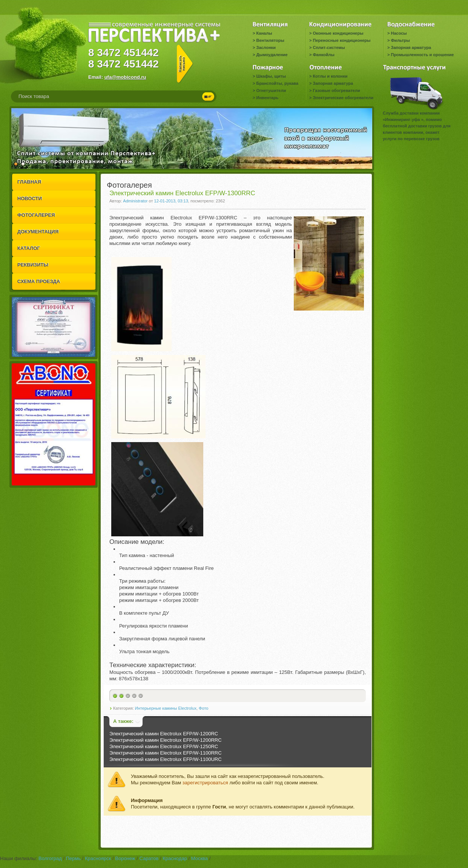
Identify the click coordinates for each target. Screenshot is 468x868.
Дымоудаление (272, 55)
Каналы (264, 33)
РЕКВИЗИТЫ (33, 265)
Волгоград (50, 858)
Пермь (74, 858)
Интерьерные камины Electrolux (166, 708)
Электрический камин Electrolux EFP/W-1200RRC (166, 740)
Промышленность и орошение (422, 55)
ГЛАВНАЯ (29, 182)
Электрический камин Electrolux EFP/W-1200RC (164, 734)
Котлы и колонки (330, 76)
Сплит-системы (329, 47)
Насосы (399, 33)
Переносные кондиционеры (341, 40)
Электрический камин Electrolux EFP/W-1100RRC (166, 753)
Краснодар (175, 858)
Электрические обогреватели (343, 98)
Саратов (149, 858)
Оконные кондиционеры (338, 33)
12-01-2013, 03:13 (171, 201)
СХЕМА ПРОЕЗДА (39, 281)
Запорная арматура (411, 47)
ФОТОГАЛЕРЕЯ (36, 215)
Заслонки (266, 47)
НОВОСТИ (30, 198)
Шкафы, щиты (271, 76)
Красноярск (98, 858)
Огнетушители (271, 90)
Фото (203, 708)
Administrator (135, 201)
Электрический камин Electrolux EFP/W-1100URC (166, 759)
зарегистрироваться (205, 783)
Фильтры (400, 40)
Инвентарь (267, 98)
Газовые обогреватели (336, 90)
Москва (199, 858)
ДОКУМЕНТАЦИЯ (38, 232)
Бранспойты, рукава (277, 83)
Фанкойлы (323, 55)
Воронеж (125, 858)
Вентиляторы (270, 40)
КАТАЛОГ (29, 248)
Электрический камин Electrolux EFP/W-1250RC (164, 746)
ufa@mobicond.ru (125, 77)
